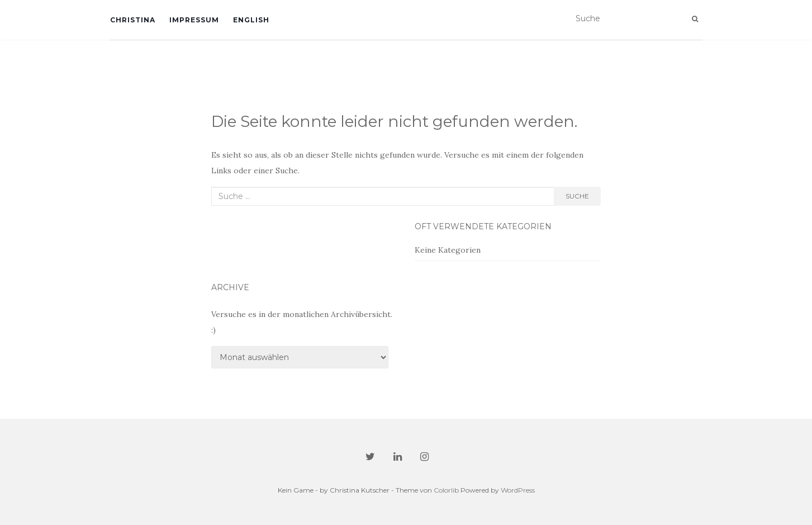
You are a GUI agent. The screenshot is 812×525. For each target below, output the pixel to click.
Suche (577, 196)
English (251, 20)
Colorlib (446, 490)
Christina (133, 20)
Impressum (194, 20)
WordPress (518, 490)
